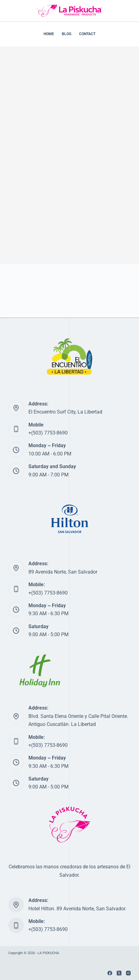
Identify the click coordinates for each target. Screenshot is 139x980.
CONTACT (87, 34)
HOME (49, 34)
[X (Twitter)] (119, 973)
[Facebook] (110, 973)
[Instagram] (128, 973)
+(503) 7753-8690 (48, 433)
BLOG (67, 34)
